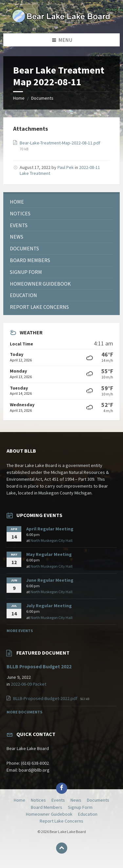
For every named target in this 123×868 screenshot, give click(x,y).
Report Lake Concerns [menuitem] (61, 821)
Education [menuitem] (88, 814)
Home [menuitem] (20, 800)
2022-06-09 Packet (29, 684)
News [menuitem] (76, 800)
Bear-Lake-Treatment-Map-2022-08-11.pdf (60, 143)
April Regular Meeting (50, 529)
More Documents (24, 712)
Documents (42, 98)
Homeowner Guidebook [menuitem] (49, 814)
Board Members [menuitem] (47, 807)
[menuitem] (61, 202)
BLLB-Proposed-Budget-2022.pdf (46, 698)
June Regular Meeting (50, 580)
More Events (20, 631)
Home (19, 98)
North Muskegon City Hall (51, 540)
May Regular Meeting (49, 554)
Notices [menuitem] (38, 800)
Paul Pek (66, 167)
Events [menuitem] (58, 800)
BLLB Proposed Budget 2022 (39, 667)
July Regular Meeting (49, 606)
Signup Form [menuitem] (80, 807)
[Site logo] (62, 21)
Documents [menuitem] (98, 800)
